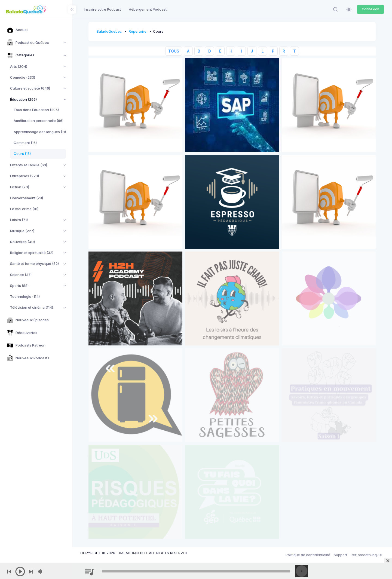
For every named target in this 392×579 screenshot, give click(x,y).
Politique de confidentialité (308, 555)
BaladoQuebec (109, 31)
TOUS (174, 51)
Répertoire (138, 31)
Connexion (370, 9)
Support (340, 555)
